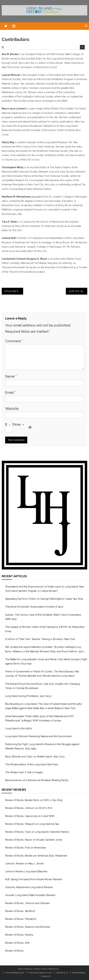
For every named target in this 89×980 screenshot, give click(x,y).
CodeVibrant (65, 969)
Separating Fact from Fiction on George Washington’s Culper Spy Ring (44, 599)
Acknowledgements (15, 973)
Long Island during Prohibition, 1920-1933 (28, 696)
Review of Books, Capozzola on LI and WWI (30, 816)
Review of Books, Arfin (17, 943)
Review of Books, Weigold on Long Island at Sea (32, 824)
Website (12, 409)
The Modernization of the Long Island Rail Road (32, 764)
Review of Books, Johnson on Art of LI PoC (29, 808)
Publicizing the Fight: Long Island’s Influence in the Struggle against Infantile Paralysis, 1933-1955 (42, 746)
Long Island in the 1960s (19, 728)
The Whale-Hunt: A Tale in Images (24, 772)
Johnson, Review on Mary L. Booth (24, 864)
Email (10, 393)
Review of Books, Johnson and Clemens (28, 903)
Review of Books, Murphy (19, 935)
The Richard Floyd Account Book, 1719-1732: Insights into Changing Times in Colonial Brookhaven (42, 686)
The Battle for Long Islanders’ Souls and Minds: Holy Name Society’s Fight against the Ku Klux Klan (46, 661)
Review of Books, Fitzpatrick (21, 919)
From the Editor (15, 291)
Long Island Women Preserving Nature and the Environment (38, 736)
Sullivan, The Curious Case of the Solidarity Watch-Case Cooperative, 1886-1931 (43, 617)
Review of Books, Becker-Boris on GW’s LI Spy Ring (34, 800)
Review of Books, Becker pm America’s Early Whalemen (36, 856)
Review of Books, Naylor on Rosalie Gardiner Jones (34, 840)
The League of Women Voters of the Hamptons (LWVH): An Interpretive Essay (45, 629)
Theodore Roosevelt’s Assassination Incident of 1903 (34, 607)
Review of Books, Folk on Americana (25, 848)
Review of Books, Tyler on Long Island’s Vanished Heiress (37, 832)
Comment (14, 341)
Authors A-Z (62, 973)
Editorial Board (79, 973)
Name (11, 376)
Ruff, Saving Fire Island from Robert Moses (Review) (34, 879)
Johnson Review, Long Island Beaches (26, 871)
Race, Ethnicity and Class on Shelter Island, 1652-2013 (35, 757)
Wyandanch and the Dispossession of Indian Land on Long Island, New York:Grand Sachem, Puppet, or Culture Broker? (45, 589)
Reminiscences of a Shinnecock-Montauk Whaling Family (37, 780)
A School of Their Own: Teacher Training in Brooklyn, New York (40, 639)
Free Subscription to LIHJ (40, 973)
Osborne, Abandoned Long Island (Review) (29, 887)
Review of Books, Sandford (20, 911)
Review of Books (14, 951)
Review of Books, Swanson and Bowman (28, 927)
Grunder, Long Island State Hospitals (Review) (30, 895)
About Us (46, 976)
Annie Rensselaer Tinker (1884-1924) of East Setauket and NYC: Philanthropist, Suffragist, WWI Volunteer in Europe (40, 718)
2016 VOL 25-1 (77, 291)
